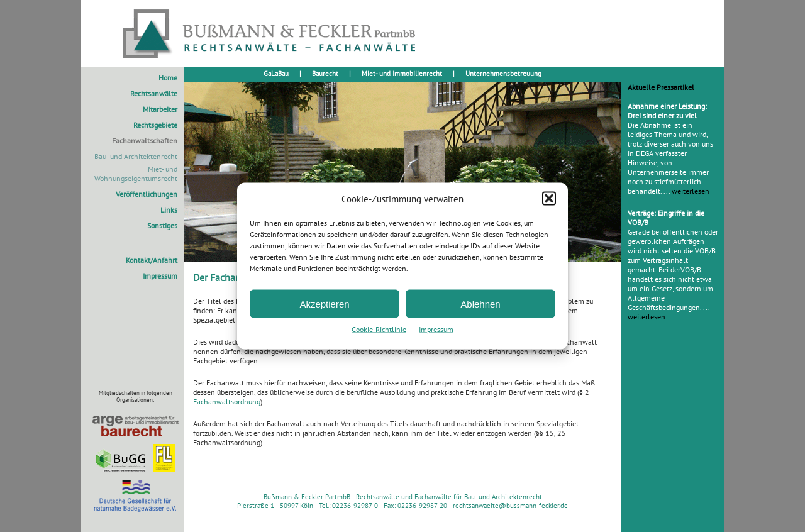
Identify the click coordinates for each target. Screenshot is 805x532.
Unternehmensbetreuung (503, 74)
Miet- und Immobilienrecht (402, 74)
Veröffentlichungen (147, 194)
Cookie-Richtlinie (379, 329)
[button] (549, 199)
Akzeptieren (324, 303)
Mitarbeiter (160, 109)
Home (168, 78)
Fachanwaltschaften (145, 141)
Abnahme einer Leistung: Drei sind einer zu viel (667, 111)
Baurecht (325, 74)
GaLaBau (276, 74)
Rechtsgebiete (155, 125)
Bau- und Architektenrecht (136, 156)
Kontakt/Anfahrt (152, 260)
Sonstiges (162, 225)
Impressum (436, 329)
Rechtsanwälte (154, 93)
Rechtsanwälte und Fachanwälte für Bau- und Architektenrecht (449, 497)
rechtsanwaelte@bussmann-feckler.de (510, 506)
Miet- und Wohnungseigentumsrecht (136, 174)
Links (169, 210)
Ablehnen (480, 303)
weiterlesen (691, 191)
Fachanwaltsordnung (227, 402)
